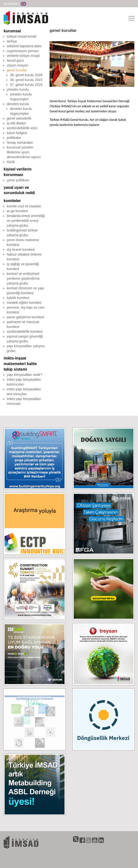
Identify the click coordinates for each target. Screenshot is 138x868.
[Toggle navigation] (130, 18)
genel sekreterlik (19, 118)
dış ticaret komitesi (21, 250)
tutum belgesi (17, 133)
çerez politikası (18, 180)
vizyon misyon (17, 65)
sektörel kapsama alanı (24, 46)
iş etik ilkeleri (16, 123)
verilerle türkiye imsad (23, 56)
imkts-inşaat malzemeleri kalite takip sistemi (20, 364)
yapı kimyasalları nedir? (25, 375)
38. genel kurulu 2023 (26, 80)
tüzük (11, 162)
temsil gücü (15, 61)
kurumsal (12, 31)
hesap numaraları (20, 142)
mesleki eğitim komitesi (24, 303)
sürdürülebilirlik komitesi (25, 332)
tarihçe (12, 41)
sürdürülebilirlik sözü (22, 128)
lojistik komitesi (18, 298)
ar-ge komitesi (17, 211)
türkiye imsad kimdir (22, 36)
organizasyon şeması (23, 51)
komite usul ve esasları (24, 206)
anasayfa (11, 4)
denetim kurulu (18, 104)
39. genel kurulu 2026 (26, 75)
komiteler (12, 201)
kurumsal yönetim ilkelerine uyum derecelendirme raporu (24, 152)
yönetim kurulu (18, 89)
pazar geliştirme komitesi (25, 317)
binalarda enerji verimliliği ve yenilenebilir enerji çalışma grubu (26, 221)
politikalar (14, 138)
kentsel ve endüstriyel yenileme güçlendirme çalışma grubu (23, 278)
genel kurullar (17, 70)
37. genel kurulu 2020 (26, 85)
